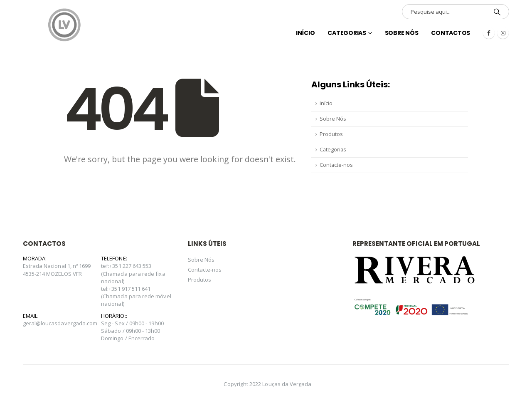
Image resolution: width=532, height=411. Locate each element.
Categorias (347, 33)
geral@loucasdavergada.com (60, 323)
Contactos (451, 33)
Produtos (331, 134)
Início (326, 103)
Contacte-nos (336, 165)
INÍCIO (305, 33)
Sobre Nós (402, 33)
